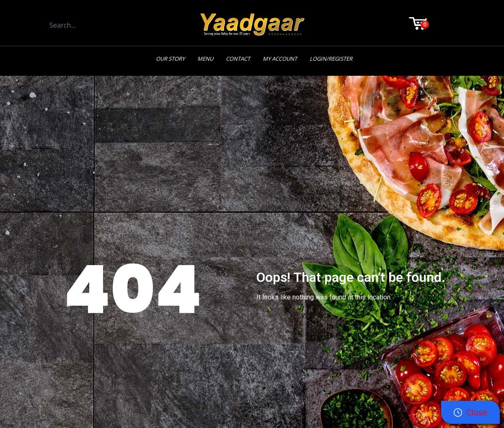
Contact (238, 59)
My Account (280, 59)
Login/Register (331, 59)
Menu (205, 59)
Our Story (170, 59)
